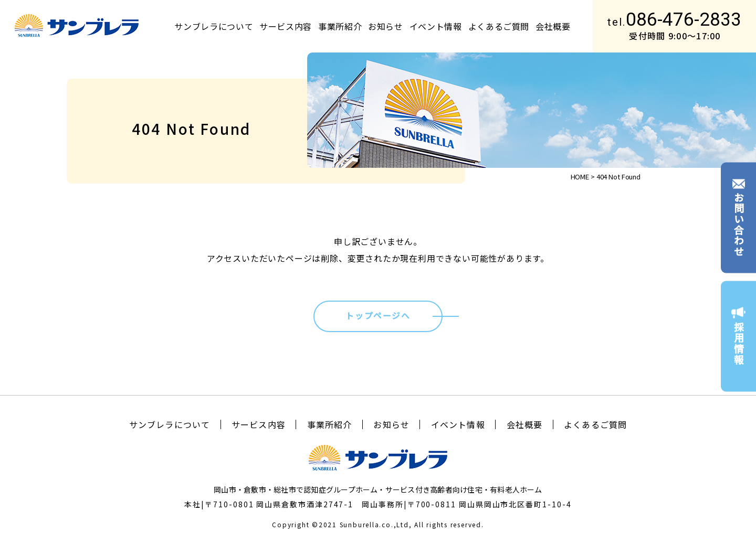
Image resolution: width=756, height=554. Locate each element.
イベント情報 (436, 26)
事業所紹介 (340, 26)
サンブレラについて (214, 26)
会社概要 (553, 26)
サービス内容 (286, 26)
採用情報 (738, 336)
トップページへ (378, 316)
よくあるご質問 (499, 26)
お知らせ (386, 26)
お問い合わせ (738, 218)
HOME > (583, 177)
